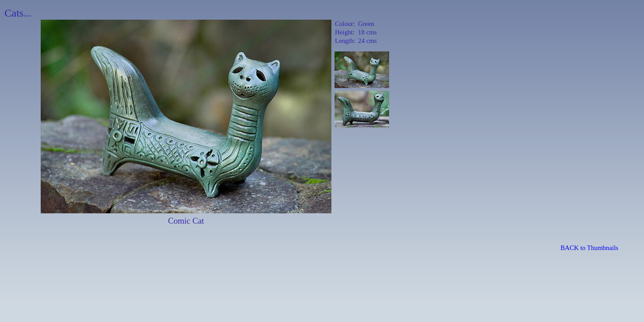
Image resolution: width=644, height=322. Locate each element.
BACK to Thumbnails (589, 248)
